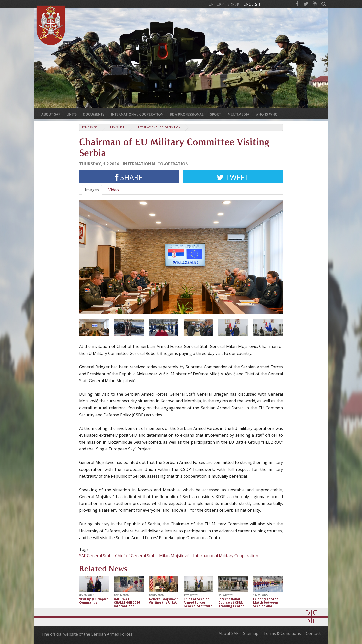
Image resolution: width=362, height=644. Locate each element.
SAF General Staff (95, 556)
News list (117, 127)
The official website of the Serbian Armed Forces (87, 634)
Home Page (89, 127)
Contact (313, 633)
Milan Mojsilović (174, 556)
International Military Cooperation (226, 556)
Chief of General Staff (135, 556)
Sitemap (251, 633)
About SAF (228, 633)
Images (92, 190)
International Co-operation (159, 127)
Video (114, 190)
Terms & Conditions (282, 633)
